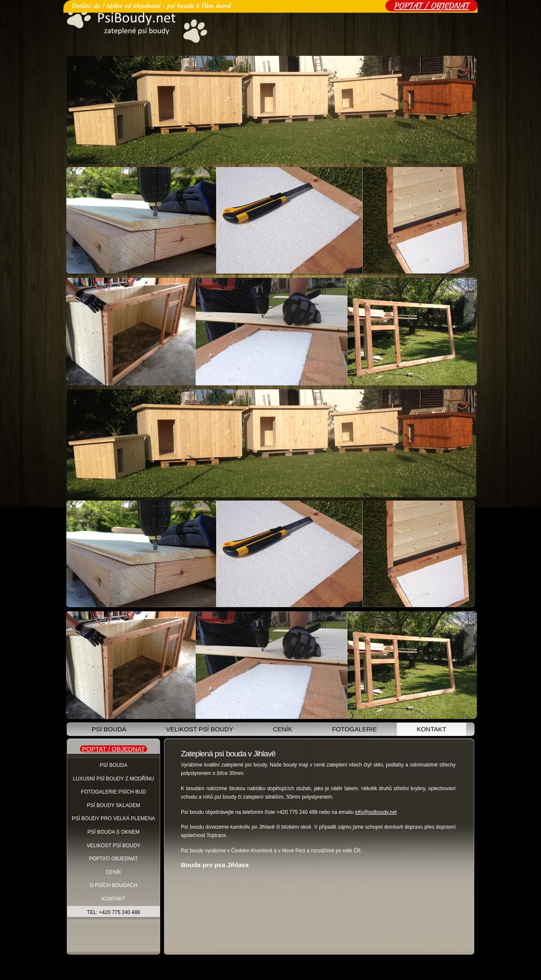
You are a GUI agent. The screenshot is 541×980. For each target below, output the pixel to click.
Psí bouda (109, 729)
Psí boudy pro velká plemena (113, 818)
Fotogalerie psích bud (114, 792)
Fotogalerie (354, 729)
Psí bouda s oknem (113, 832)
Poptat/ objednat (113, 859)
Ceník (283, 729)
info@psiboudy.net (376, 812)
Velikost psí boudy (200, 729)
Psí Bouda (113, 765)
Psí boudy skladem (114, 805)
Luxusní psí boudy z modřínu (114, 779)
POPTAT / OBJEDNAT (432, 6)
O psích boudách (113, 885)
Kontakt (432, 729)
